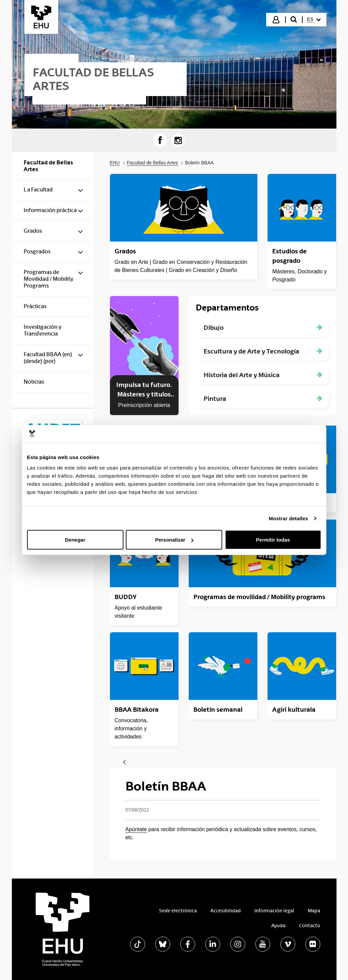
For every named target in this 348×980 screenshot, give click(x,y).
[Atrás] (124, 763)
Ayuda (278, 926)
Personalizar (174, 540)
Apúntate (136, 829)
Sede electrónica (178, 911)
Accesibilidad (226, 911)
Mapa (314, 911)
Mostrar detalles (288, 518)
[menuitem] (314, 20)
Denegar (75, 540)
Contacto (310, 926)
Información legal (274, 911)
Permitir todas (273, 540)
